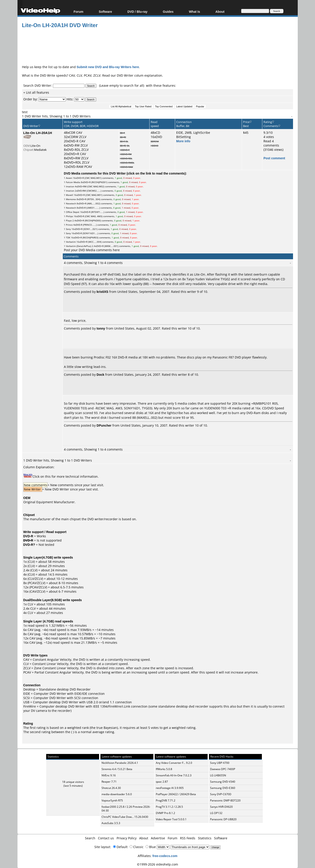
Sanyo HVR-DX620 (221, 807)
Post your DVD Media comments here (92, 250)
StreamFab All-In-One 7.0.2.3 (174, 775)
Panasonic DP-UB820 (223, 819)
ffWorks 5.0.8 (164, 769)
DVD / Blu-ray (137, 12)
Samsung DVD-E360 (223, 788)
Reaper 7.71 (109, 782)
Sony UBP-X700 (220, 763)
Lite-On (35, 146)
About (220, 12)
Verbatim (71, 242)
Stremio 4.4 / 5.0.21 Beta (117, 769)
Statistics (205, 838)
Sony (68, 229)
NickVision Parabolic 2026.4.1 (120, 763)
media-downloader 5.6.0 (117, 794)
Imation (70, 186)
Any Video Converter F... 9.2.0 (174, 763)
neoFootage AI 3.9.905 (170, 788)
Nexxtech (71, 203)
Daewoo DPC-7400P (223, 769)
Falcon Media (73, 182)
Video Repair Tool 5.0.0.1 (171, 819)
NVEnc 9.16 (109, 775)
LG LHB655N (218, 775)
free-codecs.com (165, 856)
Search (90, 838)
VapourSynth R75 (112, 800)
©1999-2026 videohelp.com (157, 864)
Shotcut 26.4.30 (111, 788)
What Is (194, 12)
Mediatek (40, 150)
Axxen (69, 178)
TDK (68, 238)
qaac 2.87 (162, 782)
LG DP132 (216, 813)
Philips (70, 216)
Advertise (158, 838)
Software (105, 12)
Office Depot (73, 212)
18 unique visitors (73, 782)
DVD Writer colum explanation (139, 75)
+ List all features (36, 92)
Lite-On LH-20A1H (38, 133)
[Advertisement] (158, 46)
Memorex (71, 199)
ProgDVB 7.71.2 (166, 800)
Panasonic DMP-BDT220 (225, 800)
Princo (69, 225)
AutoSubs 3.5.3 (111, 823)
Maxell (70, 195)
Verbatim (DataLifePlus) (79, 246)
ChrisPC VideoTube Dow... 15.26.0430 (125, 817)
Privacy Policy (127, 838)
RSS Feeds (188, 838)
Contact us (106, 838)
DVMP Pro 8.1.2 (165, 813)
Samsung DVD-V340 (223, 782)
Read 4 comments (271, 143)
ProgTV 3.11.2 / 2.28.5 (169, 807)
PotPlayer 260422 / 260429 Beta (176, 794)
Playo (69, 220)
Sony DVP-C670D (221, 794)
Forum (78, 12)
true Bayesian (107, 728)
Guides (168, 12)
